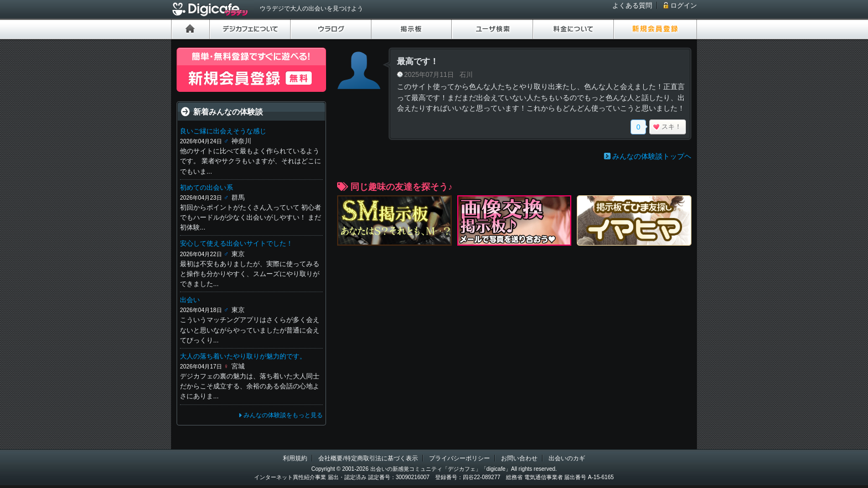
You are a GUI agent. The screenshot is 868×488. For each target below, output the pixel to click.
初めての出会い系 (206, 188)
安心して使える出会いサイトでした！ (236, 243)
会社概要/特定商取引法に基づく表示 (368, 458)
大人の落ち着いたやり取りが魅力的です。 (243, 356)
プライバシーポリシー (459, 458)
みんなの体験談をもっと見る (283, 415)
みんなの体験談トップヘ (652, 156)
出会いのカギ (567, 458)
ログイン (684, 6)
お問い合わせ (519, 458)
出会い (190, 300)
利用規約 (295, 458)
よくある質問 (632, 6)
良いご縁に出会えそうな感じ (223, 131)
